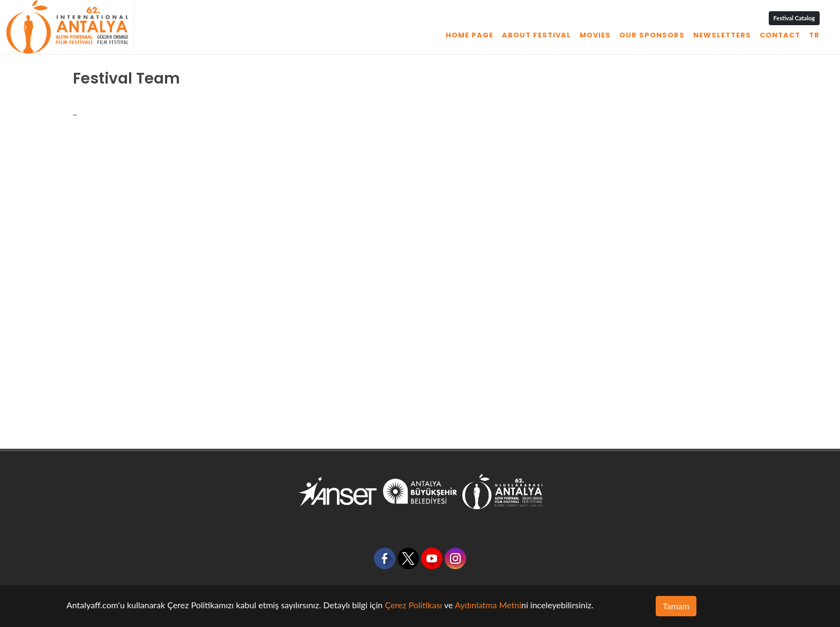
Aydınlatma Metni (488, 605)
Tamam (676, 606)
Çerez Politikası (413, 605)
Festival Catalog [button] (794, 18)
